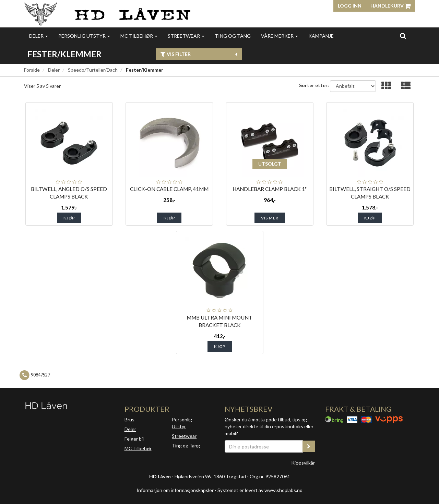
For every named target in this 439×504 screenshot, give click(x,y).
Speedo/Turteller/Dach (93, 70)
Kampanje (321, 36)
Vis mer (270, 218)
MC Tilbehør (139, 36)
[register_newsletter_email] (309, 446)
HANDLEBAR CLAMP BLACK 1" (270, 189)
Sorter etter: (314, 85)
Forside (32, 70)
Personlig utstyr (84, 36)
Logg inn (350, 6)
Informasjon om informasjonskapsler (175, 490)
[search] (403, 36)
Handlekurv (390, 6)
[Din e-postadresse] (264, 446)
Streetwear (186, 36)
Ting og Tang (233, 36)
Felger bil (134, 439)
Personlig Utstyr (182, 423)
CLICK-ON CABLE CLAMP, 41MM (169, 189)
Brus (129, 419)
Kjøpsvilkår (303, 463)
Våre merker (280, 36)
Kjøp (69, 218)
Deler (39, 36)
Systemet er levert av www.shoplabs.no (260, 490)
